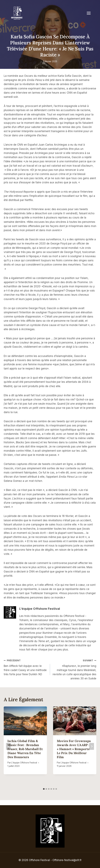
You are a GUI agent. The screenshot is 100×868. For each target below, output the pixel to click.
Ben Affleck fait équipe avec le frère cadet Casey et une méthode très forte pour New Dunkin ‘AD (26, 667)
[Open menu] (90, 13)
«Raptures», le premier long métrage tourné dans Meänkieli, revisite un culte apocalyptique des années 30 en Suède (74, 669)
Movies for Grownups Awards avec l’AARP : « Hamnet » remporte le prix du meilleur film (74, 749)
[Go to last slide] (8, 746)
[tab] (44, 789)
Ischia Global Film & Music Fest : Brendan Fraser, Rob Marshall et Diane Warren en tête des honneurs (25, 749)
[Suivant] (92, 746)
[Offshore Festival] (17, 13)
